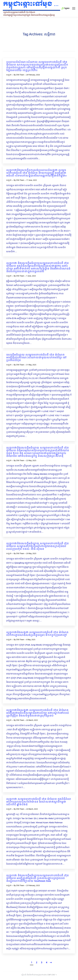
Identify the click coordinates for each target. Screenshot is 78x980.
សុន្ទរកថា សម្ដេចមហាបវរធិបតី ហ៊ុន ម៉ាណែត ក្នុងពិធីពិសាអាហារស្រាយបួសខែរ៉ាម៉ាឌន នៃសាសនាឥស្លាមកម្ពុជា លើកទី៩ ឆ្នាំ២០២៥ (39, 802)
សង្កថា (9, 75)
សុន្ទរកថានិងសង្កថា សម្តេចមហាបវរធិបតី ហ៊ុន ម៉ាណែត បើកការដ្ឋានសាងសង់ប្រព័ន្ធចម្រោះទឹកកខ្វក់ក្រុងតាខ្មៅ (37, 634)
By (19, 75)
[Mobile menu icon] (74, 8)
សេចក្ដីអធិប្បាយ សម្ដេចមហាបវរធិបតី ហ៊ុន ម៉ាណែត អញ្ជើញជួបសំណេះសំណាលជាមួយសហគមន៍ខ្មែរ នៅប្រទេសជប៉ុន (36, 358)
